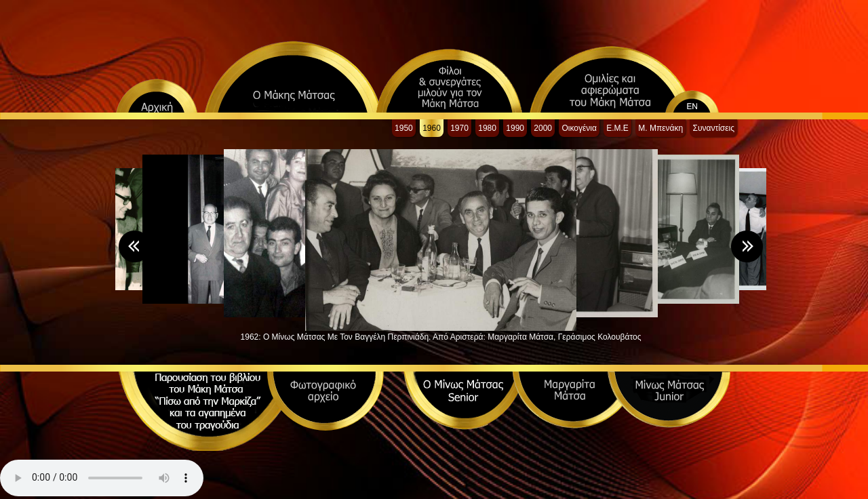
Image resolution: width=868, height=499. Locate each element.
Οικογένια (579, 128)
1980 (487, 128)
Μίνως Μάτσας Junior (669, 400)
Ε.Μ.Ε (617, 128)
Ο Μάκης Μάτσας (293, 76)
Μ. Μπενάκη (660, 128)
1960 (432, 128)
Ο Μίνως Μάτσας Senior (465, 401)
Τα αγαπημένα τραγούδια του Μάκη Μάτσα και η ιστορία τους (207, 416)
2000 (543, 128)
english (707, 95)
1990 (515, 128)
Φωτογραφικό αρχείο (325, 401)
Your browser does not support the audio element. (102, 478)
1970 (459, 128)
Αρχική (157, 95)
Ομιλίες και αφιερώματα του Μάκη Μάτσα (611, 79)
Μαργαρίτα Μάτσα (573, 400)
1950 (404, 128)
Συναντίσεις (713, 128)
